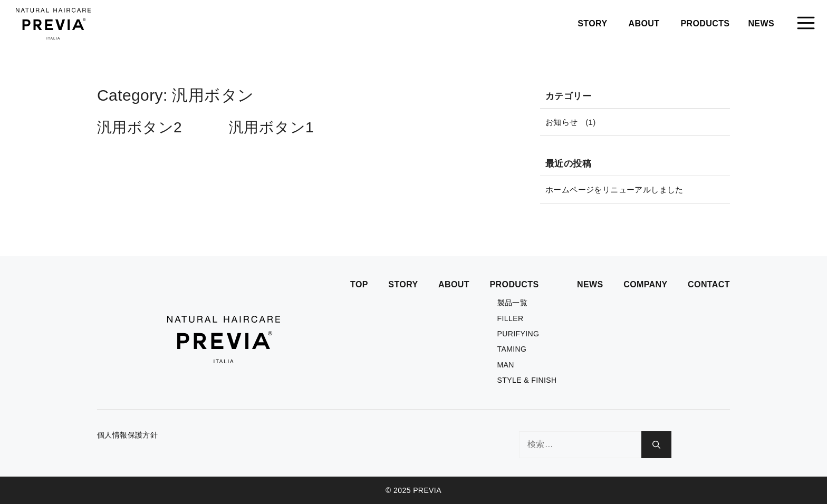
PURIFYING (518, 334)
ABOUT (644, 23)
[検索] (656, 445)
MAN (506, 365)
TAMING (512, 349)
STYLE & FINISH (527, 380)
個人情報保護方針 (127, 435)
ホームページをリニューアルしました (614, 190)
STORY (592, 23)
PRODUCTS (705, 23)
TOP (359, 284)
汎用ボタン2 (140, 127)
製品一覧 (513, 303)
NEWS (761, 23)
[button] (806, 24)
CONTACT (709, 284)
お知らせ (562, 122)
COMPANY (645, 284)
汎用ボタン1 (271, 127)
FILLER (511, 318)
